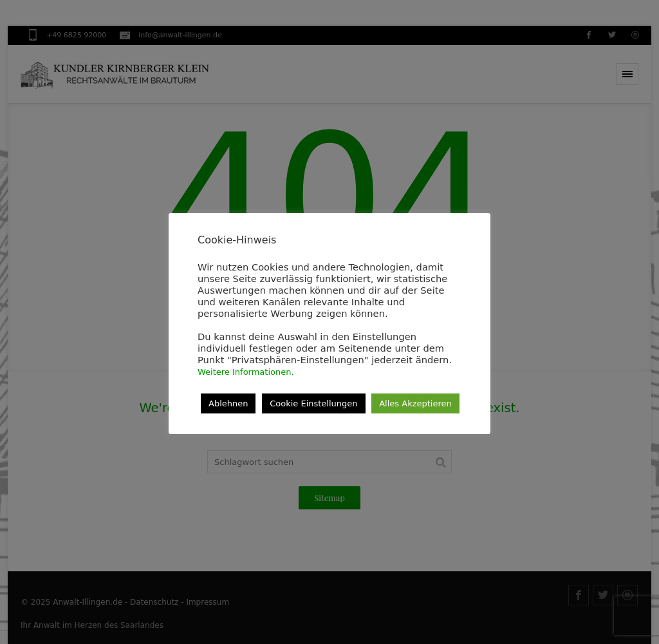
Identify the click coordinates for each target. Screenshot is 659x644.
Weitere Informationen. (246, 372)
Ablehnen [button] (228, 403)
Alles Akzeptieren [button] (415, 403)
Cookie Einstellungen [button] (313, 403)
